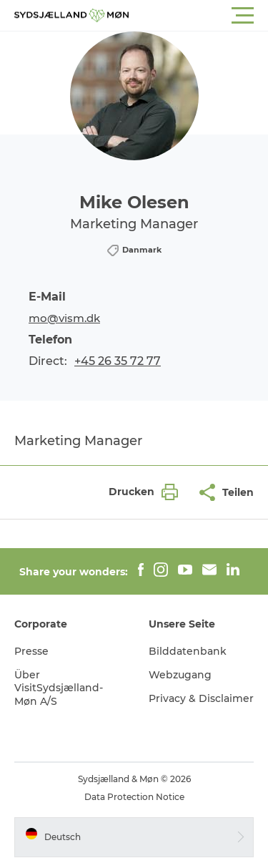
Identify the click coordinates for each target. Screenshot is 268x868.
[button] (198, 16)
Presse (31, 651)
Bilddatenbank (188, 651)
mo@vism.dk (64, 318)
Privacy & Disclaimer (201, 698)
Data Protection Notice (134, 797)
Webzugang (180, 675)
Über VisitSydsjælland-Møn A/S (59, 688)
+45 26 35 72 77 (118, 361)
